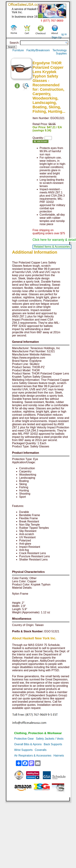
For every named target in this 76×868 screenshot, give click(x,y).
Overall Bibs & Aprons (28, 744)
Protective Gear (24, 739)
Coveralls (41, 750)
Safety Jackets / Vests (50, 739)
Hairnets (59, 756)
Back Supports (53, 744)
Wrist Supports (23, 750)
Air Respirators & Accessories (33, 756)
